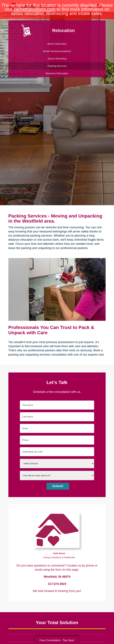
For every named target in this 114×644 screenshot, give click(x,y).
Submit (58, 486)
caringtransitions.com (34, 9)
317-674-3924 (57, 584)
